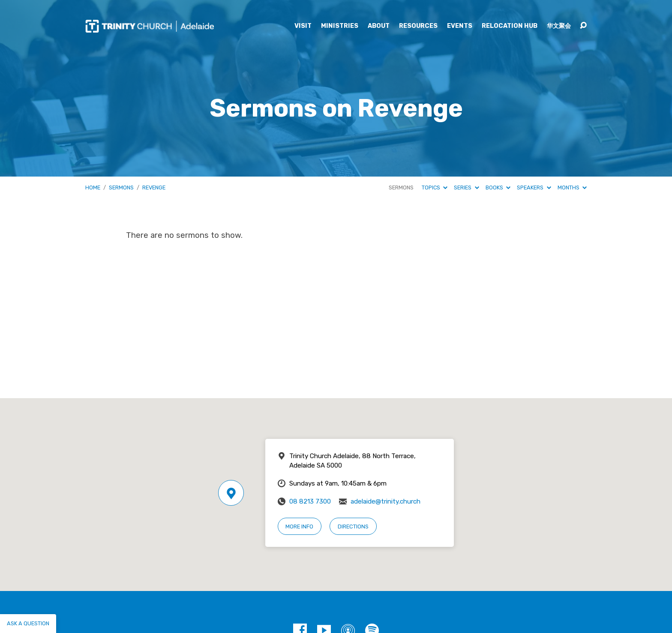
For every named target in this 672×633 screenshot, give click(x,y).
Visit (303, 26)
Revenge (154, 187)
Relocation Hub (510, 26)
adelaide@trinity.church (385, 501)
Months (572, 187)
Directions (353, 526)
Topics (435, 187)
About (379, 26)
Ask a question (28, 623)
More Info (299, 526)
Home (93, 187)
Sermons (121, 187)
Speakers (534, 187)
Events (460, 26)
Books (498, 187)
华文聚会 (559, 26)
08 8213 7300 (310, 501)
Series (466, 187)
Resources (418, 26)
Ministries (340, 26)
